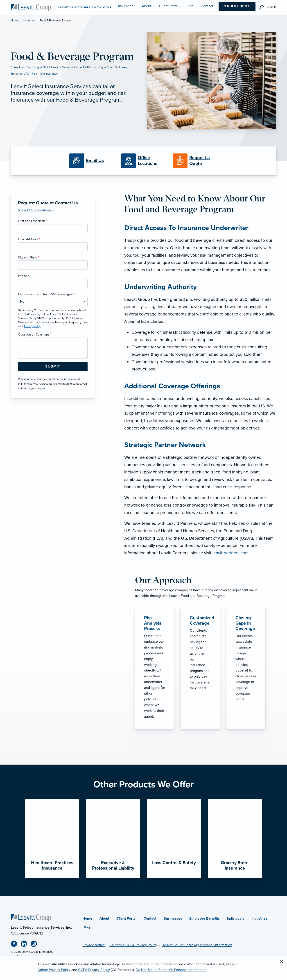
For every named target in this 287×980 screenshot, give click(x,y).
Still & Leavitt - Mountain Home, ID (64, 67)
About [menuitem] (146, 6)
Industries (259, 918)
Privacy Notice (94, 945)
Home (15, 21)
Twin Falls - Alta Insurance (42, 74)
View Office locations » (36, 210)
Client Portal (126, 918)
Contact (150, 918)
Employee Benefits (205, 918)
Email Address (29, 239)
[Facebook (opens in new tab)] (16, 945)
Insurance (29, 21)
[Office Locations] (143, 161)
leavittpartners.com (231, 553)
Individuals (236, 918)
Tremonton (17, 74)
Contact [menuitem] (207, 6)
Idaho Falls (26, 67)
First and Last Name (33, 221)
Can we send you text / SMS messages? (47, 294)
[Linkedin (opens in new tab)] (26, 945)
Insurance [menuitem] (126, 6)
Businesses (173, 918)
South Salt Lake (117, 67)
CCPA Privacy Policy (94, 970)
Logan (38, 67)
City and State (29, 257)
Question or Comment (34, 335)
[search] (268, 7)
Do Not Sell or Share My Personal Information (197, 945)
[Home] (31, 917)
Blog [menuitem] (190, 6)
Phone (24, 276)
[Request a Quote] (195, 161)
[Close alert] (282, 962)
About (104, 918)
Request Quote (237, 6)
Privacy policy (32, 326)
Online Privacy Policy (54, 970)
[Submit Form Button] (53, 367)
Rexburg (92, 67)
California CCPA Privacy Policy (133, 945)
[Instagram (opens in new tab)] (36, 945)
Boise (14, 67)
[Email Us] (95, 161)
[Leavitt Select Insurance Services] (31, 7)
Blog (86, 927)
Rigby (102, 67)
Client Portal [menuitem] (169, 6)
